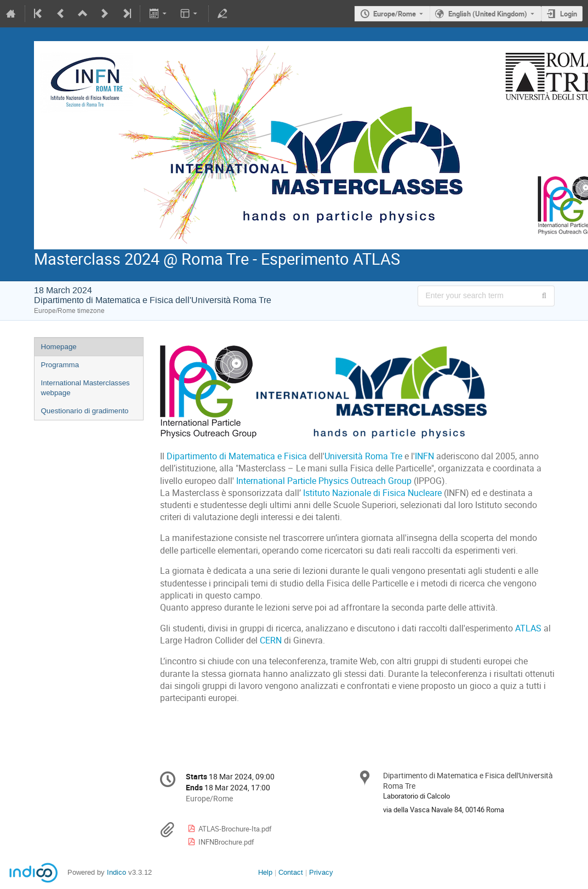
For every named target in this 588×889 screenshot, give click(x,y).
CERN (271, 640)
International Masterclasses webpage (85, 388)
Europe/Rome (395, 14)
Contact (291, 872)
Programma (60, 365)
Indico (116, 872)
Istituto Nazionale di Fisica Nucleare (372, 493)
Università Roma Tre (363, 456)
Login (569, 14)
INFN (424, 456)
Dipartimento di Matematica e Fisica (237, 456)
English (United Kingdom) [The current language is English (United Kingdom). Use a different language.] (488, 14)
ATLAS (528, 628)
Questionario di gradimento (85, 411)
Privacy (321, 872)
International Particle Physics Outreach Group (324, 481)
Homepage (59, 347)
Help (265, 872)
